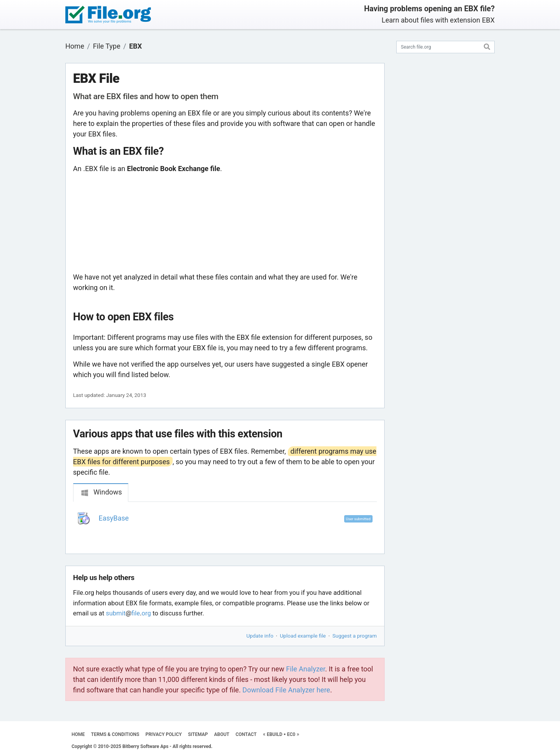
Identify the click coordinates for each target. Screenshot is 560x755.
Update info (260, 636)
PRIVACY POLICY (164, 734)
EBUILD (275, 734)
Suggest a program (355, 636)
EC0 (291, 734)
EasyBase (114, 518)
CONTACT (246, 734)
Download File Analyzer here (286, 690)
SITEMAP (198, 734)
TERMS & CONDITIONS (115, 734)
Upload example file (303, 636)
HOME (78, 734)
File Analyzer (306, 669)
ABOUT (222, 734)
